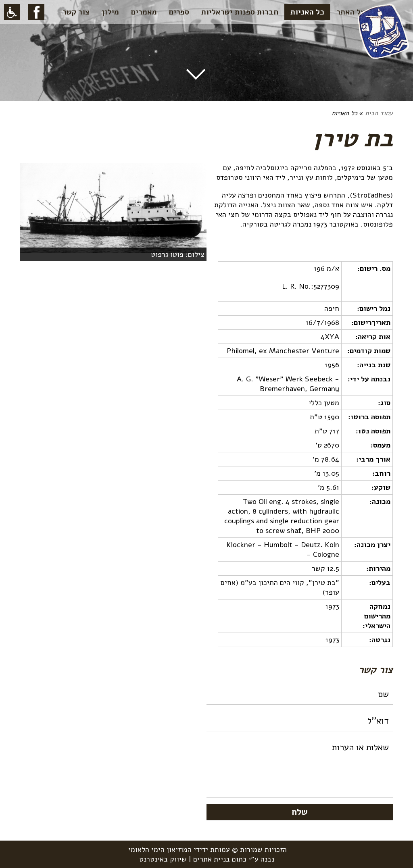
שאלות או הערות (300, 768)
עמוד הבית (379, 113)
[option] (113, 212)
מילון (110, 12)
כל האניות (307, 12)
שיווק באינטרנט (163, 859)
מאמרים (144, 12)
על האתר (351, 12)
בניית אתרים (212, 859)
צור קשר (76, 12)
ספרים (179, 12)
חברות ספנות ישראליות (240, 12)
